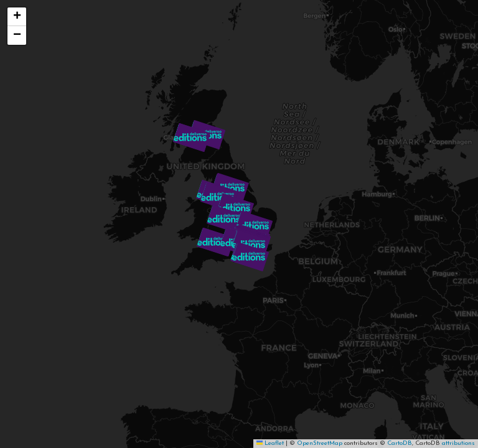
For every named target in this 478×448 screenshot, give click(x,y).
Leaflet (270, 443)
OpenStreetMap (320, 443)
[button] (192, 138)
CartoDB (400, 443)
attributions (458, 443)
